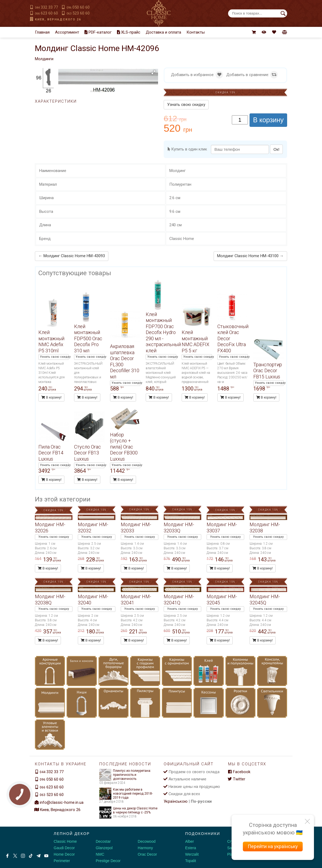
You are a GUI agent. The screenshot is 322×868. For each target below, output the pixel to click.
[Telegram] (39, 856)
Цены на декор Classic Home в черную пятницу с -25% (128, 810)
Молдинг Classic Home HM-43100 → (250, 256)
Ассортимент (67, 32)
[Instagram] (23, 856)
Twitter (237, 779)
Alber (190, 841)
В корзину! (51, 397)
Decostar (103, 841)
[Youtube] (46, 856)
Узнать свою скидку (186, 105)
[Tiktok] (31, 856)
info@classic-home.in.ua (62, 802)
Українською (176, 801)
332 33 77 (46, 7)
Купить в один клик (187, 149)
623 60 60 (46, 13)
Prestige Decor (108, 861)
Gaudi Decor (64, 848)
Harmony (145, 848)
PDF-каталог (98, 32)
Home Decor (64, 854)
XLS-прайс (129, 32)
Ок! (276, 149)
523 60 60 (78, 13)
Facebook (239, 772)
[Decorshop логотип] (21, 840)
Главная (42, 32)
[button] (153, 72)
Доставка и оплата (163, 32)
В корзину (268, 120)
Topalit (191, 861)
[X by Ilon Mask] (15, 856)
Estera (191, 848)
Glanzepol (104, 848)
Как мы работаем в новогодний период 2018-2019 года (126, 794)
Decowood (147, 841)
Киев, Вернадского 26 (58, 19)
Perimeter (62, 861)
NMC (100, 854)
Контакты (196, 32)
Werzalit (192, 854)
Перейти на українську (273, 846)
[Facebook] (7, 856)
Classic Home (65, 841)
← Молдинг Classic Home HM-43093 (72, 256)
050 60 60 (78, 7)
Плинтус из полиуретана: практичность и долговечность (125, 775)
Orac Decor (147, 854)
